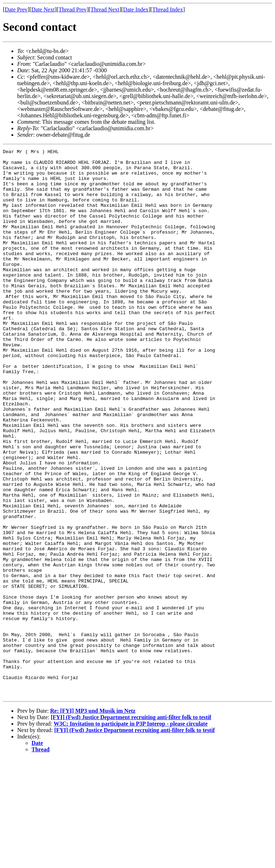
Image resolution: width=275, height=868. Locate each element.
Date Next (43, 9)
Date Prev (16, 9)
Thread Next (105, 9)
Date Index (136, 9)
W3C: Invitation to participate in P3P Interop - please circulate (131, 833)
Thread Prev (73, 9)
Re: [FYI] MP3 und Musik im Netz (93, 820)
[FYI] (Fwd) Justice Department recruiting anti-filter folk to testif (131, 827)
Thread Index (168, 9)
